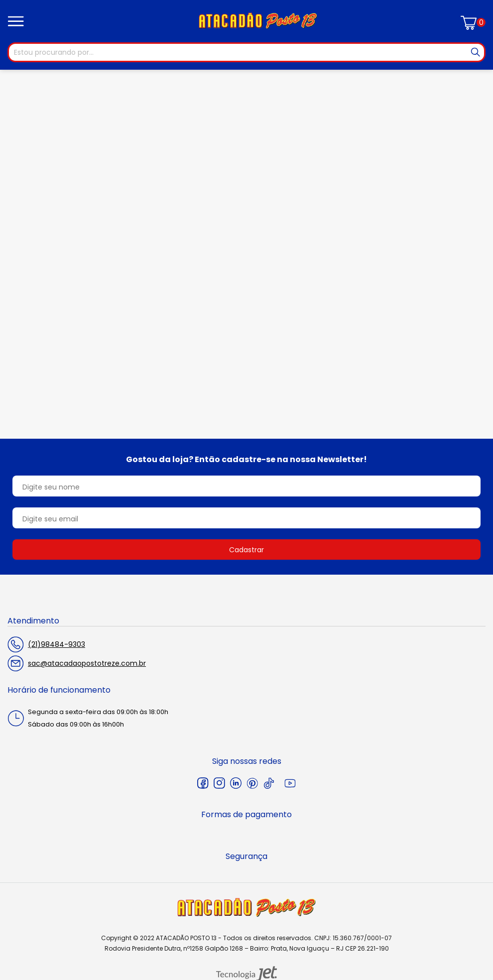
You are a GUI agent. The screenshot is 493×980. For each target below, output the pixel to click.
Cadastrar (246, 550)
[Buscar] (476, 52)
